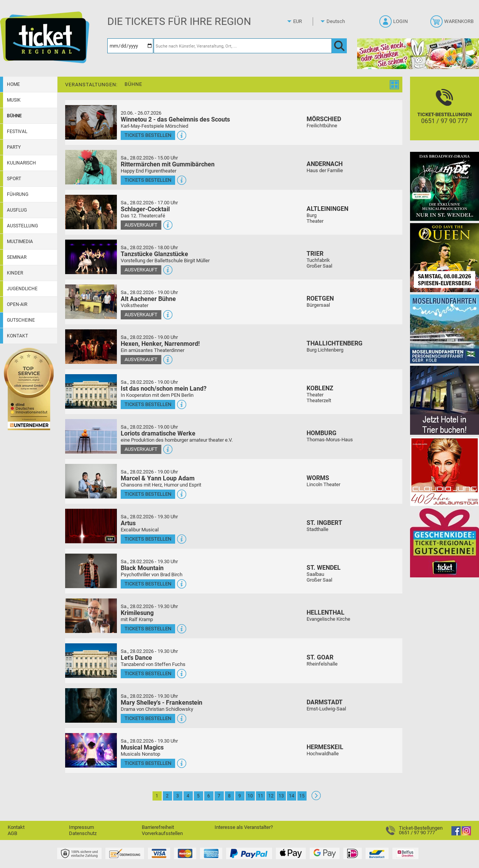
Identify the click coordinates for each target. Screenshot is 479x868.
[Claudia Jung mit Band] (445, 471)
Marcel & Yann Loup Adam (158, 478)
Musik (14, 100)
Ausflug (17, 210)
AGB (12, 833)
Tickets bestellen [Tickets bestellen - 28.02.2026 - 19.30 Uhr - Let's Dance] (148, 673)
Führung (18, 194)
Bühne (14, 116)
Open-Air (17, 304)
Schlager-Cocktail (145, 209)
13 (281, 796)
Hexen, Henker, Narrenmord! (160, 344)
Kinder (15, 273)
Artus (128, 523)
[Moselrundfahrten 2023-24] (445, 329)
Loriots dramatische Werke (158, 433)
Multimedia (20, 242)
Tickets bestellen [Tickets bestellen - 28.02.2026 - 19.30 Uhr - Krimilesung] (148, 629)
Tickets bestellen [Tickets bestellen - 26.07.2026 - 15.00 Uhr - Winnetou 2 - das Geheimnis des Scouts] (148, 135)
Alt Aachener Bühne (148, 299)
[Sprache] (338, 21)
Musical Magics (142, 747)
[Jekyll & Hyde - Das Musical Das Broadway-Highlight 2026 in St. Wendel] (445, 186)
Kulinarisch (21, 163)
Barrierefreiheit (158, 827)
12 (271, 796)
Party (14, 147)
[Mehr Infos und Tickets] (91, 122)
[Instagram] (466, 834)
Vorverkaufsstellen (162, 833)
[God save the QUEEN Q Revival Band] (445, 257)
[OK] (339, 46)
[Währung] (305, 21)
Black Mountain (142, 568)
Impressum (81, 827)
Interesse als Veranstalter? (244, 827)
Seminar (17, 257)
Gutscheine (21, 320)
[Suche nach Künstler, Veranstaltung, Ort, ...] (243, 46)
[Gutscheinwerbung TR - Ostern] (418, 53)
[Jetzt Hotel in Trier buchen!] (445, 400)
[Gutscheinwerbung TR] (445, 543)
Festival (17, 132)
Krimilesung (137, 613)
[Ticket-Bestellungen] (445, 115)
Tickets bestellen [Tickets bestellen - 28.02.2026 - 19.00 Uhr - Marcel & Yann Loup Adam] (148, 494)
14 (292, 796)
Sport (14, 179)
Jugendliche (22, 289)
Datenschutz (83, 833)
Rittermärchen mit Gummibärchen (168, 164)
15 (302, 796)
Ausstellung (22, 226)
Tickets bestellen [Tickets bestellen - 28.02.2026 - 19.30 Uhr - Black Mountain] (148, 584)
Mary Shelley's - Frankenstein (162, 703)
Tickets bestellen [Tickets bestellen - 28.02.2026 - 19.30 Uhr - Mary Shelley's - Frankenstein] (148, 718)
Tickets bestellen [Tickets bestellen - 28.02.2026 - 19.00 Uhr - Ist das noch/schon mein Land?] (148, 404)
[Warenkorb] (453, 24)
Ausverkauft (141, 225)
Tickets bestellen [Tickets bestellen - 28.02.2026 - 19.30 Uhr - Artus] (148, 539)
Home (13, 84)
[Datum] (130, 46)
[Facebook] (456, 834)
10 (250, 796)
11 (261, 796)
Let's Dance (136, 658)
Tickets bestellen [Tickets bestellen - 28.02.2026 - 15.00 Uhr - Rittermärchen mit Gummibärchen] (148, 180)
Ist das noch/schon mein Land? (164, 389)
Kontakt (17, 336)
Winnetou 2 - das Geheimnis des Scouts (175, 119)
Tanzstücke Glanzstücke (154, 254)
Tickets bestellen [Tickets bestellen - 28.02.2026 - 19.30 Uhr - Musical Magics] (148, 763)
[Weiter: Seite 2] (316, 798)
